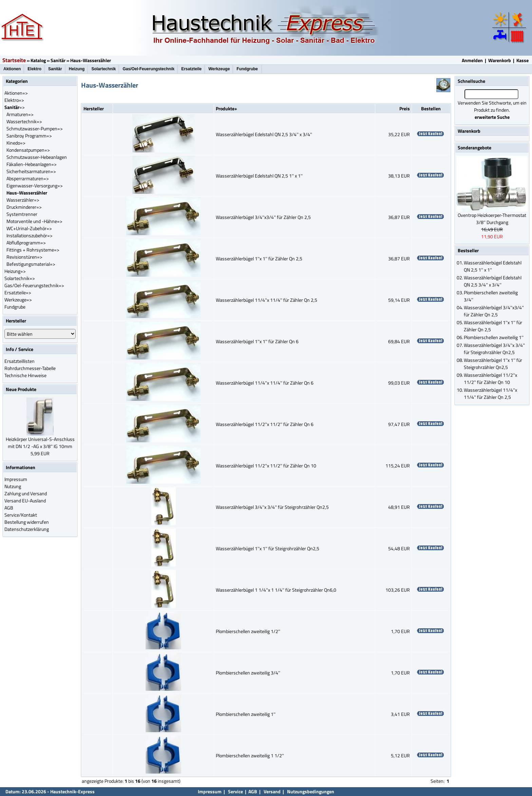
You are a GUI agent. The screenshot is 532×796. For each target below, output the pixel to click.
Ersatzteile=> (18, 292)
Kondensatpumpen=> (28, 150)
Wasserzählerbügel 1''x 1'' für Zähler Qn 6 (257, 341)
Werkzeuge (219, 69)
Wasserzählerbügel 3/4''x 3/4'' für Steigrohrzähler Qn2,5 (272, 507)
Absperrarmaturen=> (28, 178)
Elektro (34, 69)
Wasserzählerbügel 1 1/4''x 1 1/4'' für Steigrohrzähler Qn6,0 (276, 590)
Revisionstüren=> (24, 257)
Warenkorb (500, 60)
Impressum (16, 479)
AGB (9, 508)
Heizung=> (15, 271)
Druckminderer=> (24, 207)
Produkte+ (226, 108)
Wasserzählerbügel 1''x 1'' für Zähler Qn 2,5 (259, 258)
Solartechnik (103, 69)
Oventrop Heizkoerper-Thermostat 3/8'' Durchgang (492, 219)
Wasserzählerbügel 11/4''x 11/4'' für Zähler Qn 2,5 (267, 300)
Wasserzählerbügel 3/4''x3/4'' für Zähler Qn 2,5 (263, 217)
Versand (272, 791)
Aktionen (12, 69)
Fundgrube (247, 69)
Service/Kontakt (21, 515)
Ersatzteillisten (20, 361)
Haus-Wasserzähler (91, 60)
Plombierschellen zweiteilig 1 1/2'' (250, 755)
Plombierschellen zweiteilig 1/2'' (248, 631)
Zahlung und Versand (26, 493)
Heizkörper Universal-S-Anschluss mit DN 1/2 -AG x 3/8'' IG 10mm (40, 443)
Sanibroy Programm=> (29, 136)
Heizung (77, 69)
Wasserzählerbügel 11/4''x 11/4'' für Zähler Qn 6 (265, 383)
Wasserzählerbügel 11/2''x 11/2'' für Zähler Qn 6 (265, 424)
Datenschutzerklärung (27, 529)
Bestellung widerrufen (27, 522)
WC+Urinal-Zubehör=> (29, 228)
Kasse (522, 60)
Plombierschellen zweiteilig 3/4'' (248, 673)
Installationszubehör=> (30, 235)
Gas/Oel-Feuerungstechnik (148, 69)
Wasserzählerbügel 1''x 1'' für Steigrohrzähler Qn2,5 (268, 548)
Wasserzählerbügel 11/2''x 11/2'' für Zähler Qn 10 (266, 466)
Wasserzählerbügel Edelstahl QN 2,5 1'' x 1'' (259, 176)
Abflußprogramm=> (26, 243)
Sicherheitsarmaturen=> (31, 171)
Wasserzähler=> (23, 200)
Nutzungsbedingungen (311, 791)
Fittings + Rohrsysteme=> (33, 250)
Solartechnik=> (20, 278)
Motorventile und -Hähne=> (34, 221)
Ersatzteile (191, 69)
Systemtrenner (22, 214)
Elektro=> (14, 100)
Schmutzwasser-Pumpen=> (35, 128)
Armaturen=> (20, 114)
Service (235, 791)
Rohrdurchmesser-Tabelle (30, 368)
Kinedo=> (16, 143)
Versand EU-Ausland (25, 501)
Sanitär (58, 60)
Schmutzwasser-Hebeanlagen (37, 157)
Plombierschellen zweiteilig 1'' (246, 714)
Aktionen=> (16, 93)
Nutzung (13, 486)
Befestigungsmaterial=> (31, 264)
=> (15, 107)
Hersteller (94, 108)
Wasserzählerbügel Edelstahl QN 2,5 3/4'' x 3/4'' (264, 134)
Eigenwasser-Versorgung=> (35, 186)
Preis (405, 108)
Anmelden (472, 60)
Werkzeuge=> (18, 300)
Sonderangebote (474, 147)
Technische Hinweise (25, 375)
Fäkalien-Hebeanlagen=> (32, 164)
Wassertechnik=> (24, 121)
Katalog (38, 60)
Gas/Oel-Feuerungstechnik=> (34, 285)
